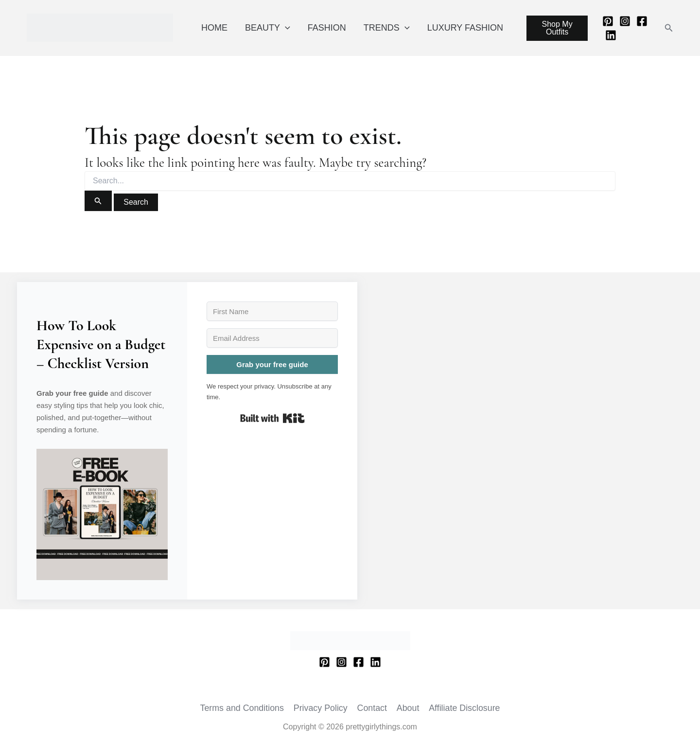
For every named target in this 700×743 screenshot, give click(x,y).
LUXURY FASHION (465, 28)
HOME (214, 28)
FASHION (327, 28)
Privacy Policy (321, 708)
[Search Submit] (98, 201)
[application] (285, 28)
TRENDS (387, 28)
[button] (669, 28)
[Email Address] (272, 338)
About (408, 708)
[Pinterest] (608, 21)
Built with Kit (272, 418)
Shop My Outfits (557, 28)
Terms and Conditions (243, 708)
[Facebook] (642, 21)
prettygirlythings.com (29, 42)
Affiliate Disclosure (464, 708)
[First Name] (272, 311)
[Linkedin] (611, 35)
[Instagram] (625, 21)
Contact (372, 708)
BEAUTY (268, 28)
